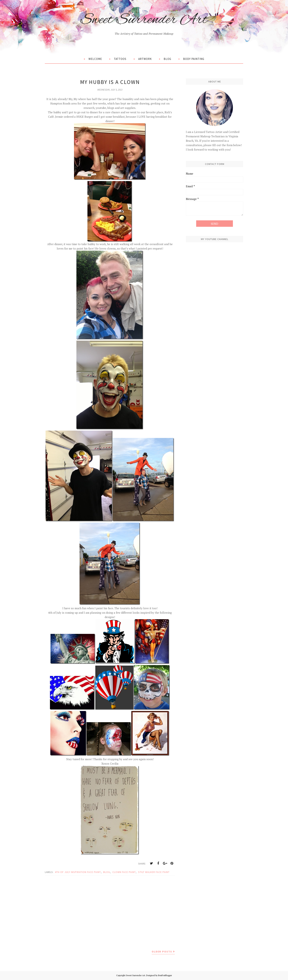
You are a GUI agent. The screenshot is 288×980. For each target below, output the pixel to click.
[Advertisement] (110, 912)
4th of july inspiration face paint (78, 872)
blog (107, 872)
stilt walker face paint (154, 872)
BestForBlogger (165, 975)
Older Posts (162, 952)
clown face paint (124, 872)
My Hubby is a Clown (110, 82)
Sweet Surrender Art (144, 19)
